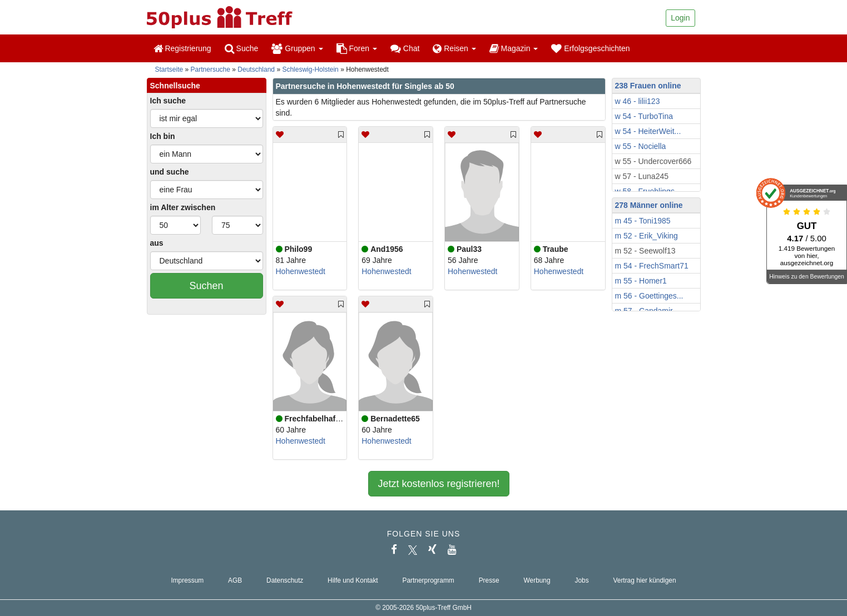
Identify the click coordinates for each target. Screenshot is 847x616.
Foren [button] (357, 48)
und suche (170, 172)
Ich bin (163, 136)
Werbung (537, 580)
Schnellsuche (175, 86)
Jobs (581, 580)
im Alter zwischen (183, 207)
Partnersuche (210, 69)
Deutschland (256, 69)
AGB (235, 580)
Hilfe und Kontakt (353, 580)
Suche (242, 48)
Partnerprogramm (429, 580)
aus (157, 243)
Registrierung (182, 48)
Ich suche (168, 101)
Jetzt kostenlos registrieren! (439, 484)
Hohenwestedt (301, 271)
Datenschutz (285, 580)
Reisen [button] (454, 48)
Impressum (187, 580)
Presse (489, 580)
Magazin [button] (514, 48)
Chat (405, 48)
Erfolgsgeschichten (590, 48)
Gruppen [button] (297, 48)
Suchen (206, 286)
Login (680, 18)
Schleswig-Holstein (310, 69)
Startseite (169, 69)
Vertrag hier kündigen (645, 580)
